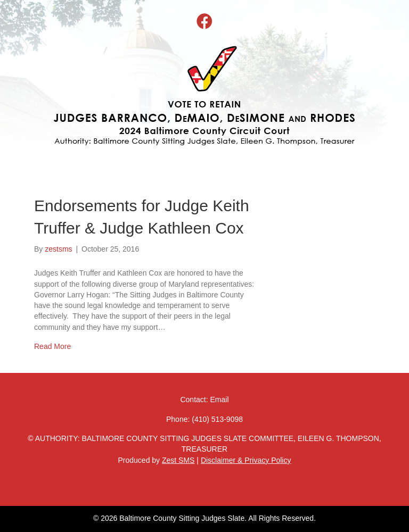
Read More (52, 346)
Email (220, 400)
